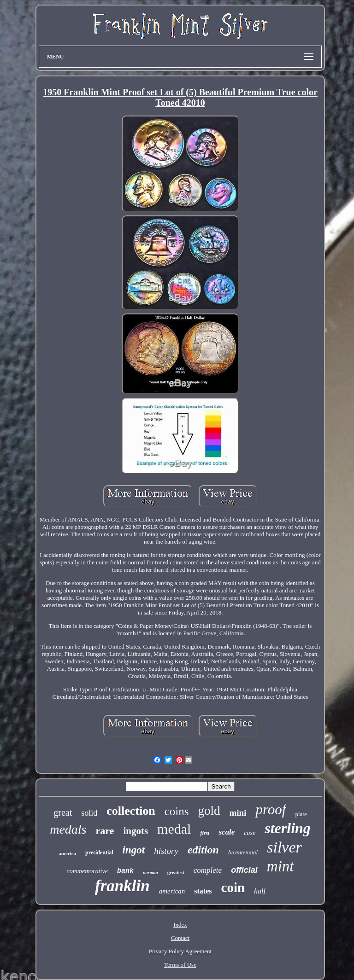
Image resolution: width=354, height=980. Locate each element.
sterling (288, 828)
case (250, 833)
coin (233, 887)
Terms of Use (180, 965)
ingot (134, 850)
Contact (180, 938)
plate (301, 814)
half (260, 891)
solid (89, 813)
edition (203, 850)
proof (271, 809)
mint (280, 866)
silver (284, 847)
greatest (176, 872)
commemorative (87, 871)
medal (174, 829)
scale (227, 832)
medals (68, 829)
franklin (122, 886)
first (205, 833)
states (203, 891)
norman (150, 873)
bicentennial (243, 852)
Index (180, 925)
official (244, 870)
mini (238, 813)
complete (208, 870)
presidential (99, 852)
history (166, 851)
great (63, 812)
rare (105, 831)
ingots (136, 831)
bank (125, 871)
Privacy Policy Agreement (180, 951)
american (172, 891)
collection (131, 811)
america (67, 853)
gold (209, 811)
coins (177, 811)
